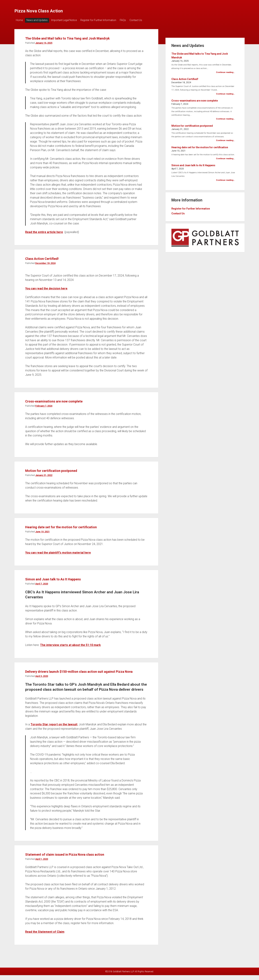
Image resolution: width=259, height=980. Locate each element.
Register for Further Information (104, 20)
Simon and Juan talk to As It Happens (68, 584)
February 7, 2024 (44, 412)
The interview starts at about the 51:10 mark (70, 651)
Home (19, 20)
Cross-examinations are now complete (69, 407)
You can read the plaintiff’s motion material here (58, 558)
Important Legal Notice (68, 20)
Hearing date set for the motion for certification (79, 532)
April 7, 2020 (42, 590)
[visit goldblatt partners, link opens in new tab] (205, 241)
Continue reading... (225, 70)
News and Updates (39, 20)
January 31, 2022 (44, 481)
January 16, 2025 (44, 49)
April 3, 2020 (42, 689)
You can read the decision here (46, 294)
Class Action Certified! (51, 264)
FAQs (130, 20)
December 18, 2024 (45, 269)
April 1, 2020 (42, 872)
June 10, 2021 (42, 537)
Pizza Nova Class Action (53, 10)
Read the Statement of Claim (45, 944)
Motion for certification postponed (65, 476)
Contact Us (145, 20)
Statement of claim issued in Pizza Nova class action (85, 867)
